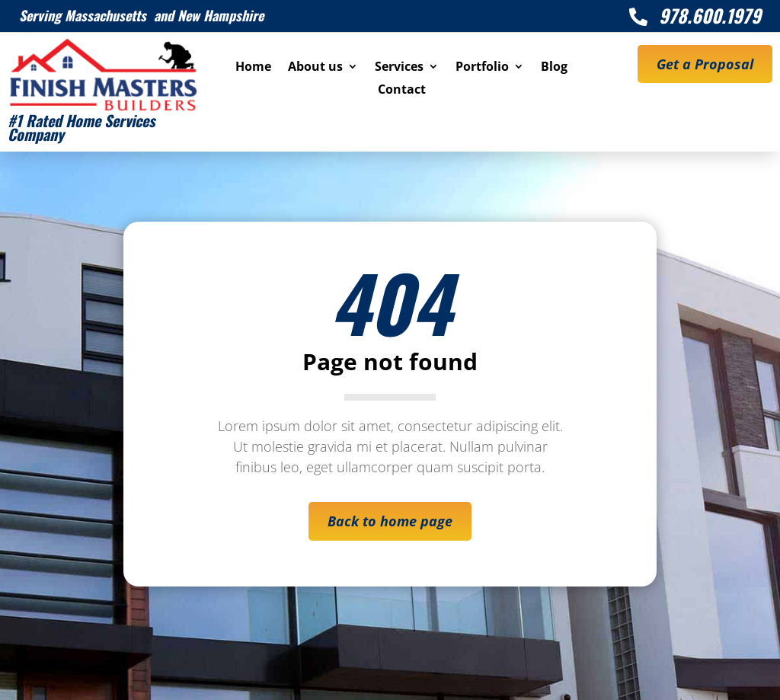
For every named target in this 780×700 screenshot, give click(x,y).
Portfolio (482, 68)
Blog (554, 68)
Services (399, 68)
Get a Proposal (705, 64)
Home (253, 68)
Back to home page (390, 521)
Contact (402, 91)
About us (315, 68)
